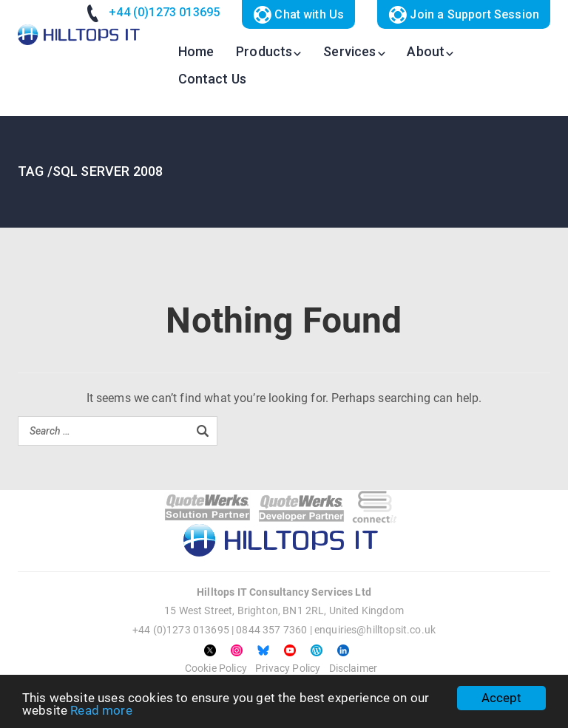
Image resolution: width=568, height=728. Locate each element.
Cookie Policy (216, 668)
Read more (101, 710)
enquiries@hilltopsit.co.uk (375, 630)
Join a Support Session (464, 15)
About (426, 51)
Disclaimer (354, 668)
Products (264, 51)
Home (196, 51)
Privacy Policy (288, 668)
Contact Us (213, 79)
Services (349, 51)
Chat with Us (298, 15)
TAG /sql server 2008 (90, 171)
